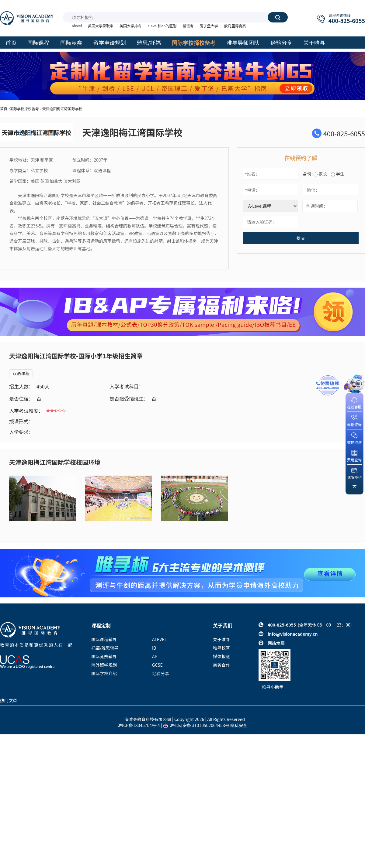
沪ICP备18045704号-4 (139, 725)
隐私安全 (239, 725)
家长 (320, 174)
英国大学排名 (130, 26)
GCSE (157, 665)
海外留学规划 (104, 665)
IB (154, 648)
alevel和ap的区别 (162, 26)
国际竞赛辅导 (104, 656)
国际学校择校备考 (24, 109)
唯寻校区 (221, 648)
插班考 (188, 26)
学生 (338, 174)
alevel (77, 26)
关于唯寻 (221, 639)
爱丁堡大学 (209, 26)
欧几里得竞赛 (235, 26)
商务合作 (221, 665)
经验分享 (161, 673)
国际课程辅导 (104, 639)
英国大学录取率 (101, 26)
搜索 (278, 17)
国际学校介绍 (104, 673)
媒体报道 (221, 656)
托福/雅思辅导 (105, 648)
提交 (301, 238)
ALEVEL (159, 639)
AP (155, 656)
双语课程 (21, 373)
